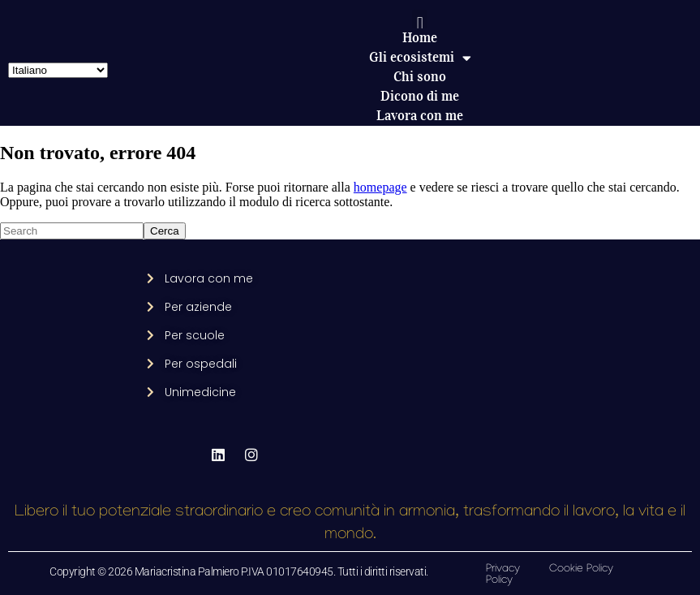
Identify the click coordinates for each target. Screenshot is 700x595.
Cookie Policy (581, 569)
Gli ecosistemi (420, 58)
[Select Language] (58, 70)
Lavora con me (420, 116)
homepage (380, 187)
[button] (420, 23)
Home (420, 38)
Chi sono (420, 77)
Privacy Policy (503, 575)
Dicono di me (420, 96)
